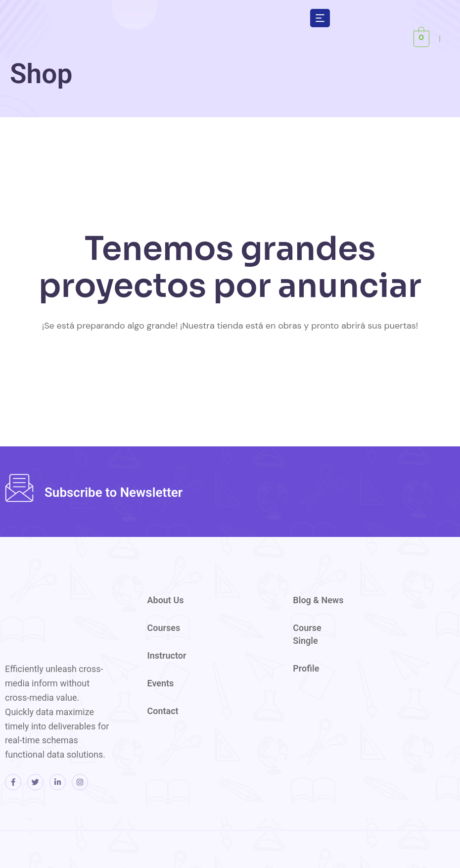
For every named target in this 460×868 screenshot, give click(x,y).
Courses (164, 628)
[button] (320, 18)
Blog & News (318, 600)
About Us (166, 600)
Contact (163, 711)
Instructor (167, 655)
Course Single (307, 634)
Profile (306, 668)
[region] (331, 78)
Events (161, 683)
